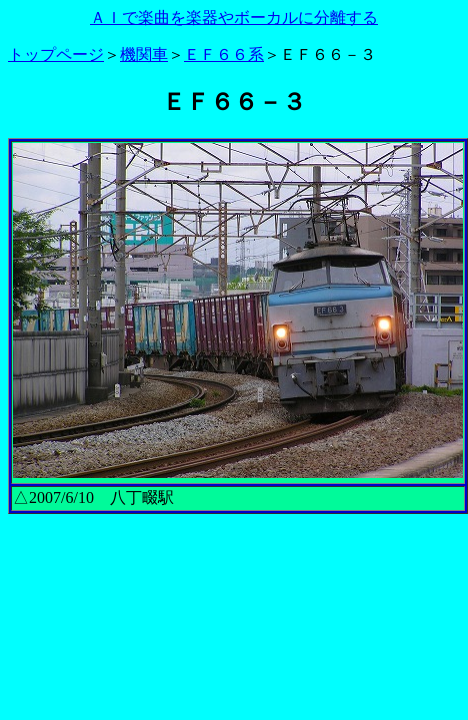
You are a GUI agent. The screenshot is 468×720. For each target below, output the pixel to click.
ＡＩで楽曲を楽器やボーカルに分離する (234, 17)
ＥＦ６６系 (224, 54)
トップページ (56, 54)
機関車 (144, 54)
